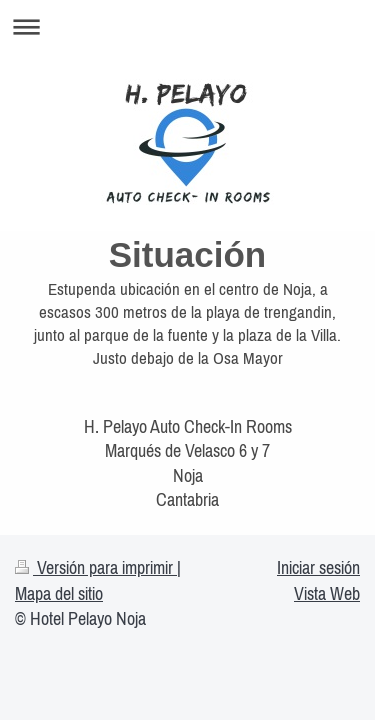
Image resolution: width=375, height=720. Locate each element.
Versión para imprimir (96, 567)
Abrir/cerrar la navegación (187, 26)
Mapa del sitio (59, 593)
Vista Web (327, 593)
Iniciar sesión (318, 567)
